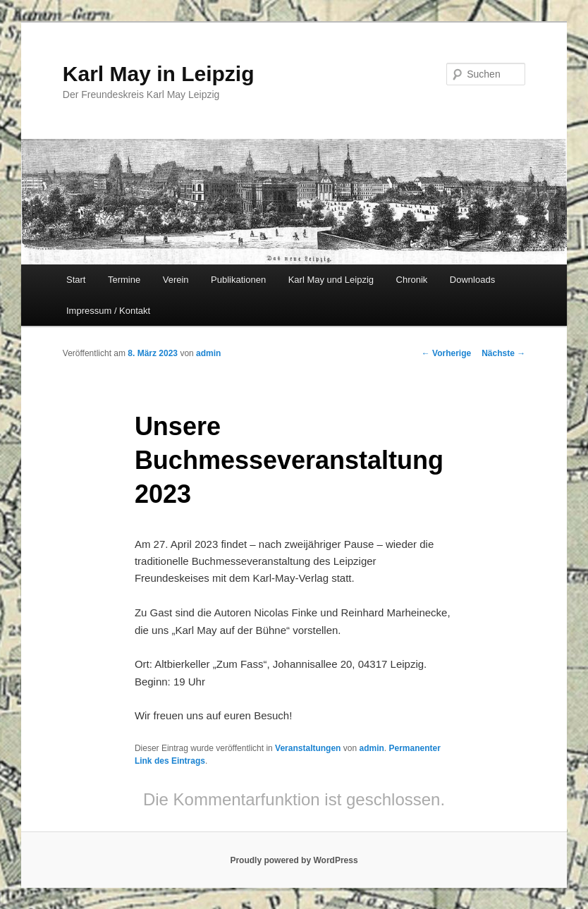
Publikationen (238, 280)
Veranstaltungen (308, 748)
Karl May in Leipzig (159, 74)
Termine (124, 280)
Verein (176, 280)
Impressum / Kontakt (108, 311)
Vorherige (446, 353)
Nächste (503, 353)
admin (208, 353)
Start (76, 280)
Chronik (412, 280)
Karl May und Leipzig (331, 280)
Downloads (472, 280)
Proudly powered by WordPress (294, 860)
